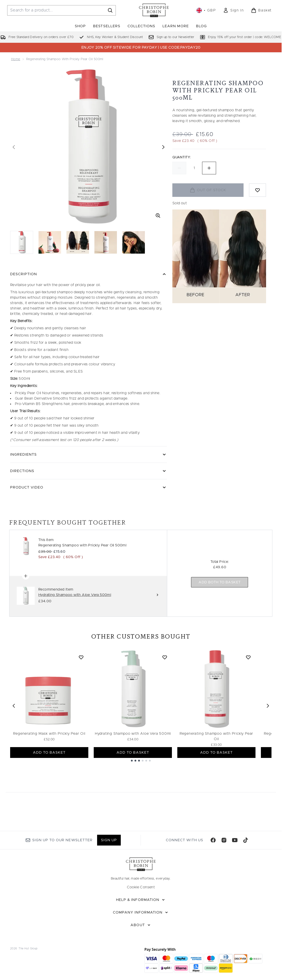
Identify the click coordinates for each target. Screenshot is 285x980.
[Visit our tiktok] (246, 840)
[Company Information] (141, 912)
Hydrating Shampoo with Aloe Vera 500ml (133, 734)
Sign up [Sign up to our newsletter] (109, 840)
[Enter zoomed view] (158, 216)
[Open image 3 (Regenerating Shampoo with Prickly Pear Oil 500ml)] (78, 242)
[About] (141, 925)
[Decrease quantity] (179, 168)
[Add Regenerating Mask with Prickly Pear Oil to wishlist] (81, 657)
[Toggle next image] (163, 147)
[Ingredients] (89, 455)
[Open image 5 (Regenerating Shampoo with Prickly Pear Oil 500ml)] (134, 242)
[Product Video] (89, 487)
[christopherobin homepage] (154, 10)
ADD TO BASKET (49, 753)
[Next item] (268, 706)
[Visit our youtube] (235, 840)
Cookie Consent (141, 887)
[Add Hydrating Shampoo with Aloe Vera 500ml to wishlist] (165, 657)
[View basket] (261, 10)
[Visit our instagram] (224, 840)
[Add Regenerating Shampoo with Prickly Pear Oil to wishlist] (248, 657)
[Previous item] (14, 706)
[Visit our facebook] (213, 840)
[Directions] (89, 471)
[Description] (89, 274)
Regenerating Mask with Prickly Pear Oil (49, 734)
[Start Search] (110, 10)
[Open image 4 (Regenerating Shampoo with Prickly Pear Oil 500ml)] (106, 242)
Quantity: (181, 157)
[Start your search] (62, 10)
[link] (233, 10)
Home (16, 59)
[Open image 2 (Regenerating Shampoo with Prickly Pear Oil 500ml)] (50, 242)
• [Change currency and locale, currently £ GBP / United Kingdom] (206, 10)
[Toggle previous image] (14, 147)
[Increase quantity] (209, 168)
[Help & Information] (141, 900)
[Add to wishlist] (258, 190)
